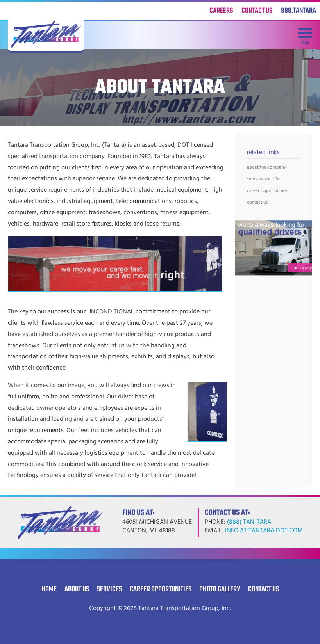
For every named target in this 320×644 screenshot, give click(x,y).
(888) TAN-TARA (249, 522)
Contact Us (257, 11)
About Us (77, 589)
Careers (221, 11)
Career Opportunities (267, 191)
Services (109, 589)
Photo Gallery (220, 589)
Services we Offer (264, 179)
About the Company (266, 167)
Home (49, 589)
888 (299, 11)
